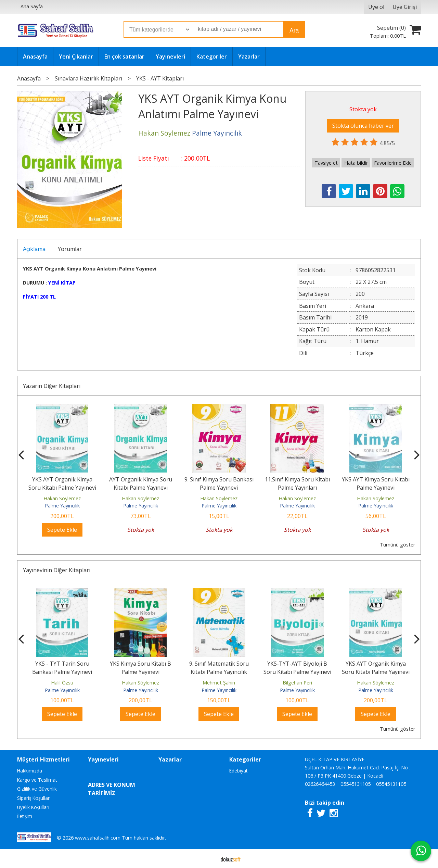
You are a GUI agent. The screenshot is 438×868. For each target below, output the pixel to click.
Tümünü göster (397, 545)
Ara (294, 30)
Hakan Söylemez (62, 498)
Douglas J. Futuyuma (62, 683)
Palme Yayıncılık (62, 506)
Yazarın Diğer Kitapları (52, 386)
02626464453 (320, 784)
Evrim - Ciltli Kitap (62, 664)
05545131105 (356, 784)
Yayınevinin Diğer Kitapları (57, 570)
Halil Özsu (140, 683)
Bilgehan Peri (376, 683)
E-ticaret (208, 858)
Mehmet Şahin (297, 683)
